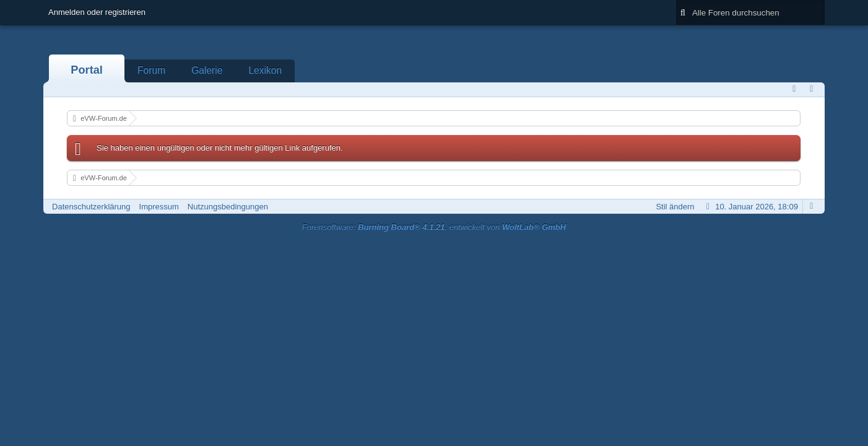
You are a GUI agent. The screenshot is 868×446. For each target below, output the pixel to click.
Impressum (159, 207)
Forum (151, 70)
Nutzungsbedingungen (228, 207)
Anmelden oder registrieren (97, 12)
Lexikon (265, 70)
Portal (87, 70)
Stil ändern (675, 207)
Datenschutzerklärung (91, 207)
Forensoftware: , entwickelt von (434, 227)
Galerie (207, 70)
